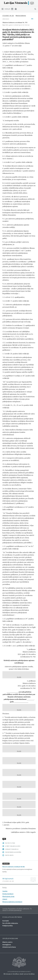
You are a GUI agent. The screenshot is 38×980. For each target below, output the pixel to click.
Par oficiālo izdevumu (10, 923)
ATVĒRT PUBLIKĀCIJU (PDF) (13, 846)
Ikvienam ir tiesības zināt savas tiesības (19, 974)
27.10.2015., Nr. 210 (8, 16)
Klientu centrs (7, 942)
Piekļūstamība (8, 926)
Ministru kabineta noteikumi (12, 902)
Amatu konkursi (8, 894)
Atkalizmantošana (9, 947)
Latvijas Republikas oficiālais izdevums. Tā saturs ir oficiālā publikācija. (17, 909)
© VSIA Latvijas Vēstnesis (12, 917)
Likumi (5, 899)
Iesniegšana (7, 945)
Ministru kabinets (21, 16)
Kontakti (6, 921)
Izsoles (5, 891)
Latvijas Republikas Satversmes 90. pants (19, 972)
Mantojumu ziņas (8, 896)
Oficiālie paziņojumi (10, 938)
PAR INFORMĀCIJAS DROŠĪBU (13, 852)
